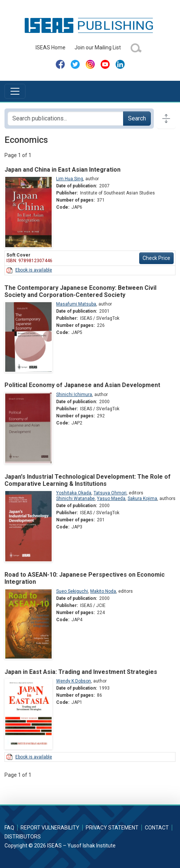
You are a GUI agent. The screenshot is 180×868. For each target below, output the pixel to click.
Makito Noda (103, 591)
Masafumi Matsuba (76, 304)
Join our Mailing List (98, 47)
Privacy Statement (112, 828)
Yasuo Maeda (111, 499)
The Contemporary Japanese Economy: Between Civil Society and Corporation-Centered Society (80, 291)
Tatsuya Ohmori (110, 493)
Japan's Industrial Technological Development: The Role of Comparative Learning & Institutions (88, 480)
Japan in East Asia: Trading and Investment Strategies (81, 672)
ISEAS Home (51, 47)
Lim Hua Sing (70, 179)
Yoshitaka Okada (74, 493)
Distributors (23, 837)
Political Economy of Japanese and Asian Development (82, 385)
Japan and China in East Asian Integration (62, 170)
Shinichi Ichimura (74, 395)
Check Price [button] (156, 258)
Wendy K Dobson (74, 681)
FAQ (9, 828)
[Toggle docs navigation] (166, 119)
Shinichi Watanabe (75, 499)
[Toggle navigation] (15, 91)
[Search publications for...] (65, 119)
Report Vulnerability (50, 828)
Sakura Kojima (142, 499)
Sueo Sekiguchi (72, 591)
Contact (157, 828)
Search (137, 118)
